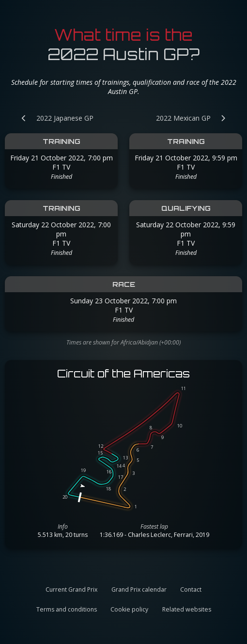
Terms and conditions (67, 609)
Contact (191, 589)
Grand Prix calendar (139, 589)
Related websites (187, 609)
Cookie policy (129, 609)
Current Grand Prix (71, 589)
